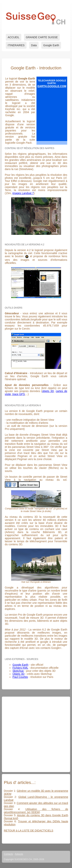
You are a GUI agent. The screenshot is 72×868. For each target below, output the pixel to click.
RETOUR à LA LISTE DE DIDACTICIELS (29, 831)
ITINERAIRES (16, 45)
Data (34, 45)
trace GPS (18, 394)
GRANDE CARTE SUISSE (42, 37)
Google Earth (51, 45)
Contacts (8, 854)
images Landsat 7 (23, 193)
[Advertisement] (36, 734)
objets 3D (48, 391)
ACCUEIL (14, 37)
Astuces (19, 854)
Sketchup (18, 671)
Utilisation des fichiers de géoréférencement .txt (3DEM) (36, 811)
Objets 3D (18, 674)
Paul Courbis (20, 677)
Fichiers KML (20, 668)
